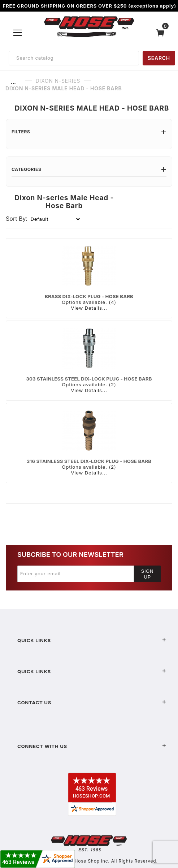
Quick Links (92, 640)
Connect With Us (92, 746)
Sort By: (17, 219)
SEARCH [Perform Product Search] (159, 58)
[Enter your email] (76, 574)
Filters (89, 132)
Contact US (92, 702)
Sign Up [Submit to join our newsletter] (147, 574)
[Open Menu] (18, 33)
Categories (89, 169)
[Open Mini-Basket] (162, 33)
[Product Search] (74, 58)
